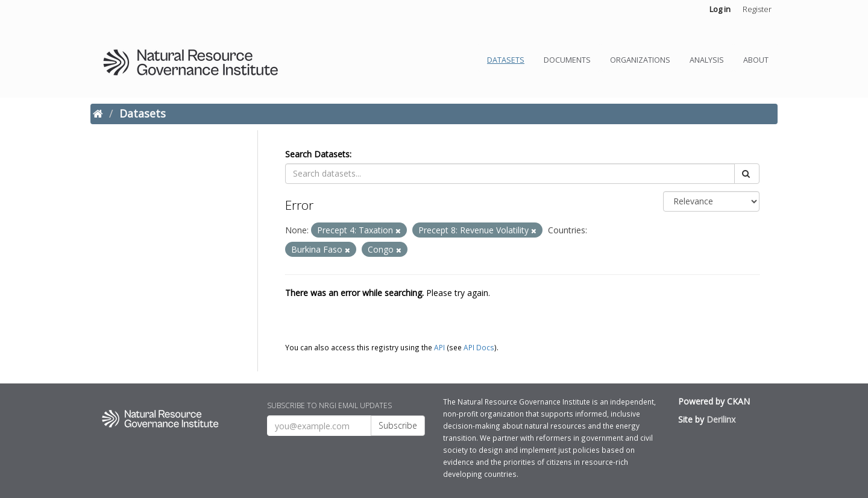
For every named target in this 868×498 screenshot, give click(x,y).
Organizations (640, 60)
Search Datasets (317, 154)
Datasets (506, 60)
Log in (720, 9)
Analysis (707, 60)
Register (757, 9)
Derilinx (721, 419)
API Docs (479, 347)
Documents (567, 60)
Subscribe (398, 425)
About (756, 60)
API (439, 347)
